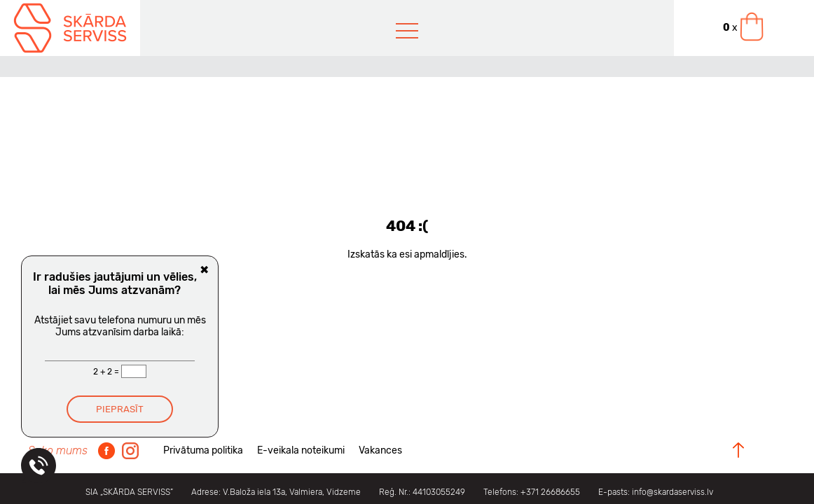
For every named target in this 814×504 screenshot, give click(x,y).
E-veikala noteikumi (301, 450)
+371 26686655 (550, 492)
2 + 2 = (107, 372)
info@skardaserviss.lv (672, 492)
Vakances (380, 450)
